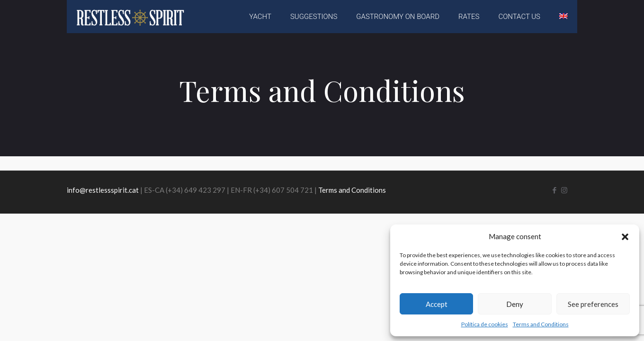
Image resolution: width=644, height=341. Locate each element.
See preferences (593, 304)
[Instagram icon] (564, 190)
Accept (437, 304)
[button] (625, 237)
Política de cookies (485, 324)
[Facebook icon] (554, 190)
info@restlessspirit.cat (103, 190)
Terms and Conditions (541, 324)
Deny (515, 304)
